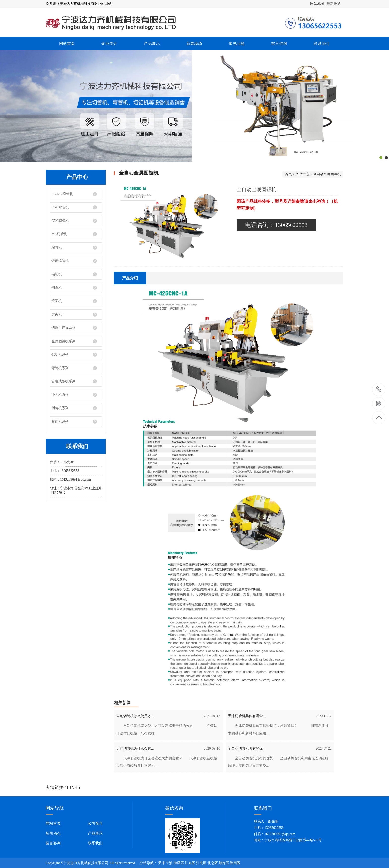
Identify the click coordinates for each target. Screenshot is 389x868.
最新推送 (334, 4)
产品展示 (152, 43)
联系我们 (322, 43)
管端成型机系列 (64, 381)
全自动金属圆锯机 (327, 174)
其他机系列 (60, 421)
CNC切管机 (60, 221)
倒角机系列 (60, 408)
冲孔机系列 (60, 395)
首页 (288, 174)
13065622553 (379, 389)
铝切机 (57, 274)
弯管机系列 (60, 368)
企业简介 (109, 43)
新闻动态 (194, 43)
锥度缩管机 (60, 261)
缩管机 (57, 247)
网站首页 (67, 43)
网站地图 (317, 4)
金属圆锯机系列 (64, 341)
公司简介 (95, 823)
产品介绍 (130, 278)
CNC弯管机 (60, 207)
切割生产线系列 (64, 328)
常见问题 (237, 43)
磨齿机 (57, 314)
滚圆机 (57, 301)
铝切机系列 (60, 355)
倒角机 (57, 288)
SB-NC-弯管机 (62, 194)
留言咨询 (279, 43)
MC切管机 (59, 234)
